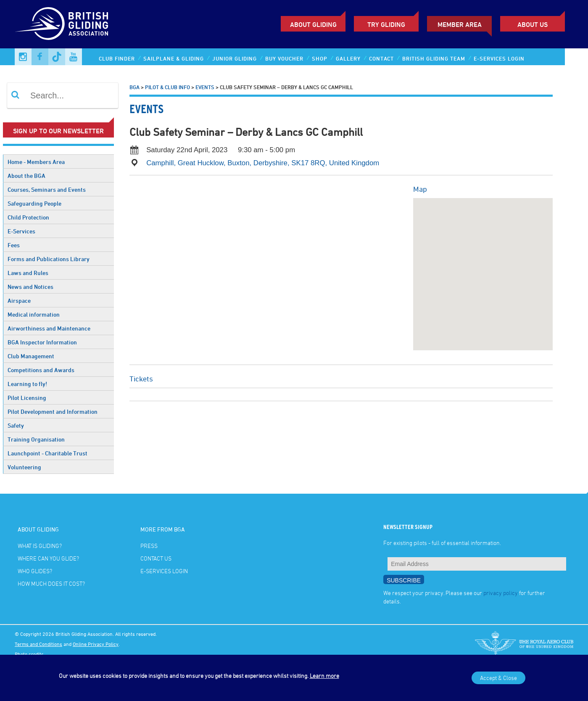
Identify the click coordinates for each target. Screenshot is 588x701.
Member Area (460, 24)
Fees (14, 245)
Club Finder (117, 58)
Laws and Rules (28, 273)
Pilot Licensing (27, 398)
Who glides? (35, 571)
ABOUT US (533, 24)
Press (149, 546)
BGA (134, 87)
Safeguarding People (34, 203)
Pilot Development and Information (53, 411)
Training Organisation (36, 439)
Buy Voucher (284, 58)
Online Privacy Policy (96, 644)
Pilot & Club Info (167, 87)
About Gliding (313, 24)
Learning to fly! (27, 384)
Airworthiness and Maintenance (49, 328)
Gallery (348, 58)
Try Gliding (386, 24)
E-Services (21, 231)
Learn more (324, 676)
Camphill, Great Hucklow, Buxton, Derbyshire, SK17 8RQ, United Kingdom (263, 163)
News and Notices (30, 287)
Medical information (34, 314)
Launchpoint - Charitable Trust (47, 453)
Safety (16, 425)
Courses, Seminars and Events (47, 189)
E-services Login (499, 58)
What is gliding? (40, 546)
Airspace (19, 300)
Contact (381, 58)
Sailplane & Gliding (174, 58)
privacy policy (501, 593)
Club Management (31, 356)
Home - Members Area (36, 162)
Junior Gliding (235, 58)
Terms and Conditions (38, 644)
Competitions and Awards (41, 370)
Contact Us (156, 558)
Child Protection (28, 217)
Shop (320, 58)
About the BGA (26, 176)
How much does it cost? (51, 583)
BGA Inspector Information (42, 342)
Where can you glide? (48, 558)
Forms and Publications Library (49, 259)
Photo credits (29, 654)
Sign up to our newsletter (58, 131)
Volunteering (24, 467)
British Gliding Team (434, 58)
